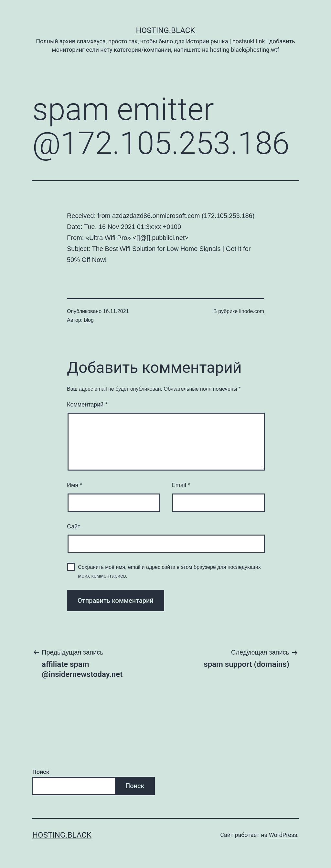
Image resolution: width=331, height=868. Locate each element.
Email (181, 485)
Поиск (41, 772)
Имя (75, 485)
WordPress (283, 835)
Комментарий (87, 405)
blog (89, 320)
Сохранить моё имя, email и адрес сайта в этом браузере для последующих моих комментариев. (169, 571)
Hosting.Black (166, 30)
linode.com (252, 311)
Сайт (74, 526)
